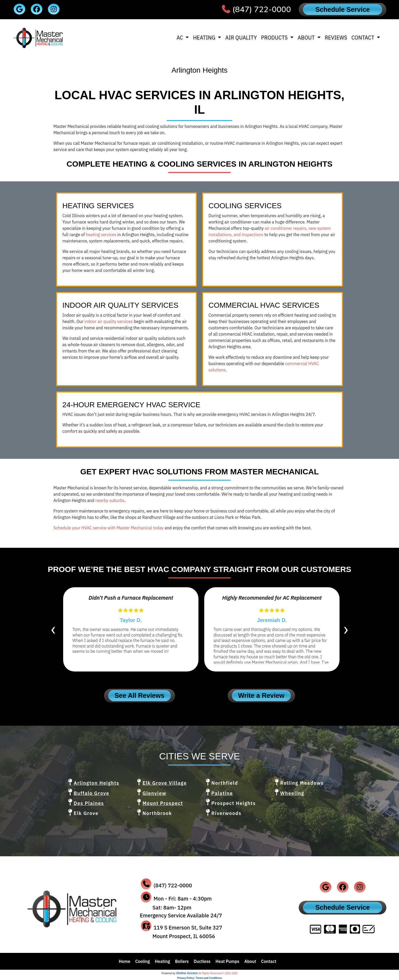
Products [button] (275, 38)
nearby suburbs (110, 500)
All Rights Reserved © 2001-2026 (218, 973)
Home (124, 961)
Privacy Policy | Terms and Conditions (199, 978)
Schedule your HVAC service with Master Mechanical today (109, 528)
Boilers (182, 961)
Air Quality (241, 38)
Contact (269, 961)
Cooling (143, 961)
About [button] (307, 38)
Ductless (202, 961)
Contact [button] (363, 38)
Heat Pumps (228, 961)
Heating (162, 961)
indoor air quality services (109, 321)
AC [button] (181, 38)
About (250, 961)
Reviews (336, 38)
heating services (101, 235)
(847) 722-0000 (262, 9)
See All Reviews (139, 695)
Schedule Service (343, 9)
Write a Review (261, 695)
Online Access (187, 973)
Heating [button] (205, 38)
